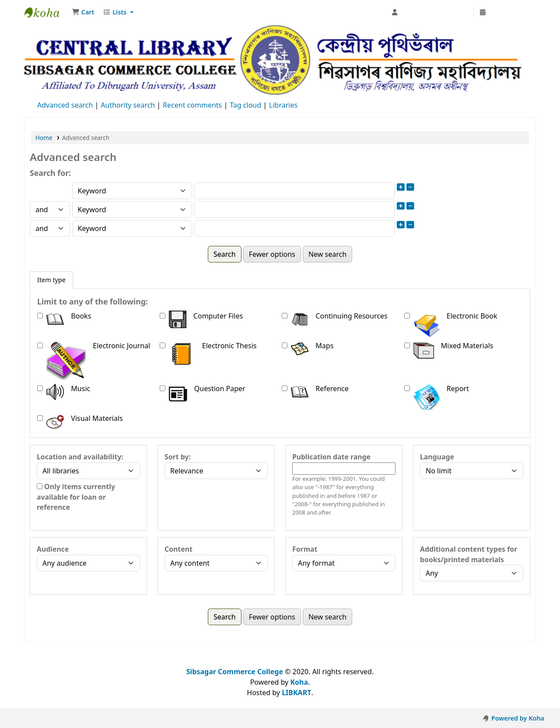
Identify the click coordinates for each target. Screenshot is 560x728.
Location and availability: (80, 457)
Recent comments (192, 105)
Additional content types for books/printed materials (469, 554)
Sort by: (178, 457)
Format (305, 549)
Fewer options (272, 254)
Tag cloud (245, 105)
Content (178, 549)
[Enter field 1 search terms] (294, 191)
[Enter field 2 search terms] (294, 210)
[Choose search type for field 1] (132, 191)
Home (44, 138)
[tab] (51, 280)
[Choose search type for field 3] (132, 228)
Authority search (128, 105)
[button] (83, 12)
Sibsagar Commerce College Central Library (46, 12)
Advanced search (65, 105)
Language (437, 457)
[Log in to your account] (430, 12)
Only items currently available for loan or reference (76, 497)
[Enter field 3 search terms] (294, 228)
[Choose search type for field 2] (132, 210)
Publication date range (331, 457)
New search (327, 254)
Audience (53, 549)
